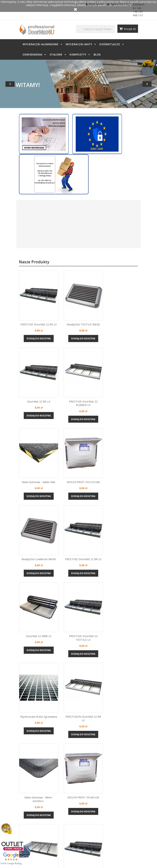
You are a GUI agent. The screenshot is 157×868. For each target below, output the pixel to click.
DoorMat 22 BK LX (124, 290)
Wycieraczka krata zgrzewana (78, 530)
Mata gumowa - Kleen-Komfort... (33, 613)
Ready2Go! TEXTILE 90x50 (78, 290)
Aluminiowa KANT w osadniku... (124, 612)
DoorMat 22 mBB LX (124, 451)
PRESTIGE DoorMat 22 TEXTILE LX (33, 531)
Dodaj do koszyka (33, 305)
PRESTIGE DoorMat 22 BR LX (78, 451)
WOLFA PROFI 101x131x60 (124, 369)
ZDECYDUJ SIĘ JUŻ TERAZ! (79, 770)
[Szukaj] (103, 30)
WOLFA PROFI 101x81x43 (78, 612)
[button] (12, 84)
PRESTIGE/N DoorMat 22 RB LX (124, 531)
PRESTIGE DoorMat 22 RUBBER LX (33, 371)
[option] (78, 84)
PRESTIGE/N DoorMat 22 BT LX (33, 696)
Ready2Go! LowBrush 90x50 (33, 451)
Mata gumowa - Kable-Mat (78, 369)
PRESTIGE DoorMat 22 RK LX (33, 290)
